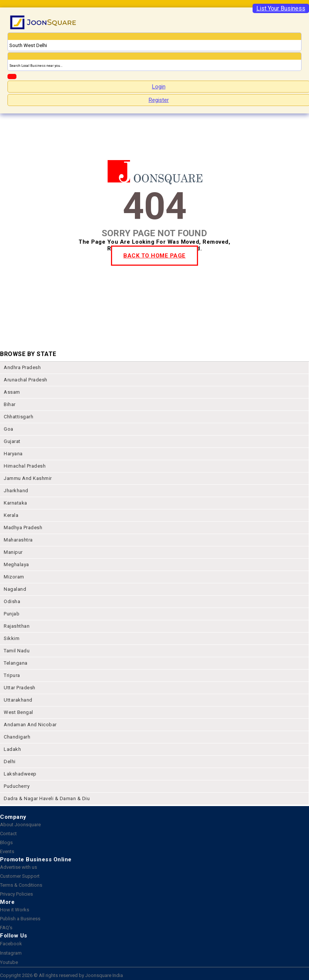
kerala (11, 515)
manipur (13, 552)
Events (7, 851)
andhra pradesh (22, 367)
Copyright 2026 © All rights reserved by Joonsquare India (61, 975)
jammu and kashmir (28, 478)
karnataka (16, 503)
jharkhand (16, 491)
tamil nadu (17, 651)
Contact (8, 834)
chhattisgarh (18, 417)
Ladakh (12, 749)
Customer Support (20, 876)
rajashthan (17, 626)
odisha (12, 601)
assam (12, 392)
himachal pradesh (25, 466)
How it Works (15, 910)
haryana (13, 454)
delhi (10, 761)
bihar (10, 404)
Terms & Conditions (21, 885)
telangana (16, 663)
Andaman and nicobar (30, 725)
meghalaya (16, 564)
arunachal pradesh (26, 380)
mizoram (14, 577)
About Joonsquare (20, 825)
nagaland (15, 589)
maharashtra (18, 540)
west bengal (18, 712)
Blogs (6, 842)
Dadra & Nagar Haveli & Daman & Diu (47, 798)
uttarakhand (18, 700)
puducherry (17, 786)
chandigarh (17, 737)
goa (9, 429)
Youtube (9, 962)
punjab (12, 614)
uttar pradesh (20, 688)
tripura (12, 675)
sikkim (12, 638)
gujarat (12, 441)
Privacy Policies (16, 894)
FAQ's (6, 928)
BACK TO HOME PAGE (154, 256)
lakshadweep (20, 774)
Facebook (11, 944)
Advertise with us (18, 867)
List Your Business (281, 8)
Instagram (11, 953)
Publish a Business (20, 919)
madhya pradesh (23, 528)
